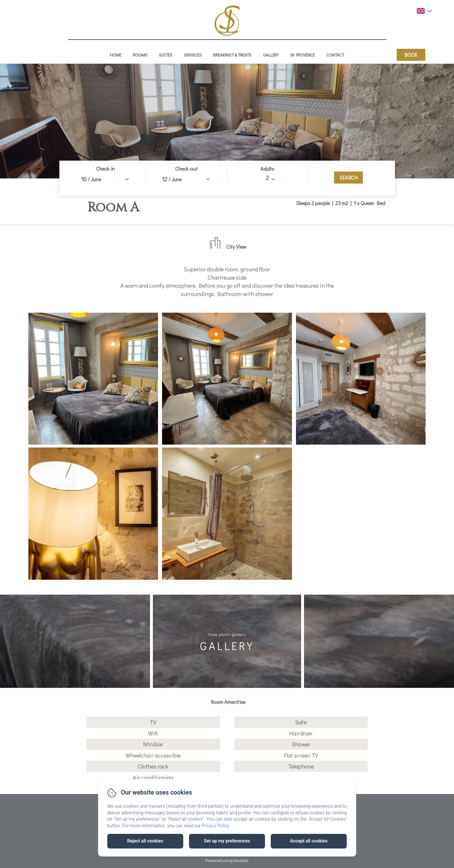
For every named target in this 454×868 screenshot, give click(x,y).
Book (411, 55)
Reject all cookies (145, 841)
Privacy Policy (215, 826)
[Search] (348, 178)
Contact (335, 55)
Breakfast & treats (232, 55)
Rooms (140, 55)
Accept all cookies (309, 841)
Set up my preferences (227, 841)
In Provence (303, 55)
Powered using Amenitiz (227, 860)
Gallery (271, 55)
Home (116, 55)
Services (193, 55)
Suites (166, 55)
